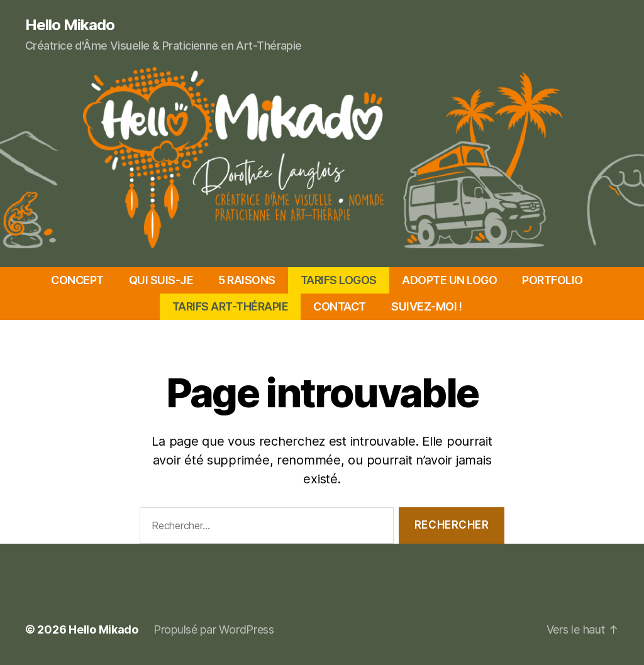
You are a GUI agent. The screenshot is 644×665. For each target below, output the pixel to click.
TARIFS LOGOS (339, 280)
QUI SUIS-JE (161, 280)
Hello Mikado (70, 25)
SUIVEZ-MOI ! (426, 306)
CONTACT (340, 306)
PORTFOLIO (552, 280)
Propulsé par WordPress (214, 629)
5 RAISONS (247, 280)
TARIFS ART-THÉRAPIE (230, 306)
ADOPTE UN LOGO (449, 280)
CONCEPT (77, 280)
